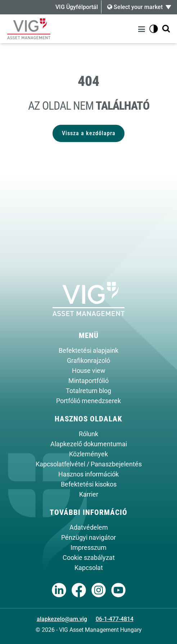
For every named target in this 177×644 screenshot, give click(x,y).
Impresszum (88, 548)
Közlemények (88, 454)
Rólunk (88, 434)
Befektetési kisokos (89, 484)
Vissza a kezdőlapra (89, 133)
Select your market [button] (135, 7)
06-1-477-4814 (115, 619)
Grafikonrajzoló (88, 361)
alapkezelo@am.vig (62, 619)
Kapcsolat (89, 568)
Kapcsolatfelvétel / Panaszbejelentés (89, 464)
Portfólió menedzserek (88, 401)
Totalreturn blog (88, 391)
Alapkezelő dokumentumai (89, 444)
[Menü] (143, 29)
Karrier (89, 494)
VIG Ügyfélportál (77, 7)
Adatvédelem (89, 527)
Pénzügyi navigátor (88, 538)
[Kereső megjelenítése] (166, 29)
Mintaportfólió (88, 381)
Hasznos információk (88, 474)
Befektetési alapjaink (88, 351)
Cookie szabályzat (89, 558)
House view (89, 371)
